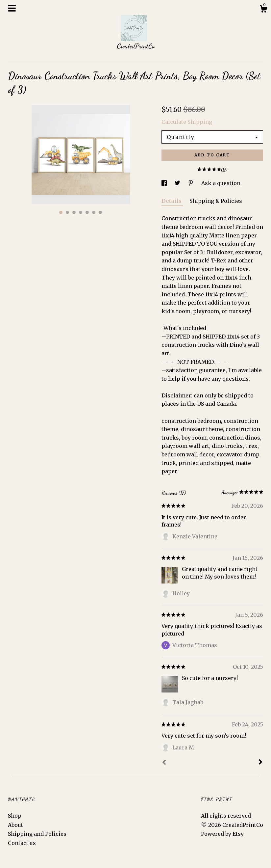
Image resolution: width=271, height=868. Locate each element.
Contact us (22, 843)
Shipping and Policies (37, 834)
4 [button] (81, 212)
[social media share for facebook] (165, 183)
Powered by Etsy (222, 834)
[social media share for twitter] (178, 183)
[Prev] (164, 763)
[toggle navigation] (12, 8)
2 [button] (67, 212)
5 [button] (87, 212)
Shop (15, 816)
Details (172, 201)
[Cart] (263, 10)
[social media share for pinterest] (191, 183)
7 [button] (100, 212)
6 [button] (94, 212)
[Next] (260, 763)
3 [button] (74, 212)
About (15, 825)
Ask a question (221, 183)
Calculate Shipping (187, 122)
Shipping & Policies (216, 201)
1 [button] (61, 212)
